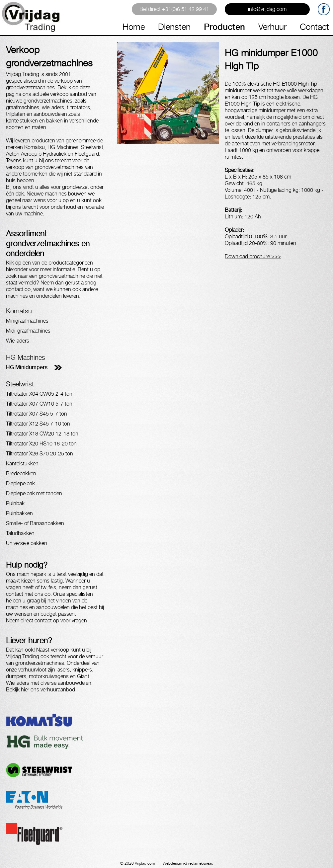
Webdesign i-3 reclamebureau (188, 863)
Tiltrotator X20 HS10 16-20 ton (41, 444)
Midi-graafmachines (28, 331)
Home (134, 27)
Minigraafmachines (27, 321)
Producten (224, 27)
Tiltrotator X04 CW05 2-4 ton (39, 394)
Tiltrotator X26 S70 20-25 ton (40, 454)
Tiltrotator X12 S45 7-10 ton (38, 424)
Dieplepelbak (20, 483)
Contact (314, 27)
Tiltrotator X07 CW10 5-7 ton (39, 404)
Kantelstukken (22, 464)
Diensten (174, 27)
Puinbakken (19, 513)
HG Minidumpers (27, 367)
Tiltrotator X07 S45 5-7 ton (37, 414)
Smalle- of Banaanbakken (35, 523)
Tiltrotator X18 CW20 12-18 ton (42, 434)
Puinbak (15, 503)
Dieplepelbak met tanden (34, 493)
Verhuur (272, 27)
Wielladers (18, 341)
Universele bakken (27, 543)
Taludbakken (20, 533)
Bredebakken (21, 473)
